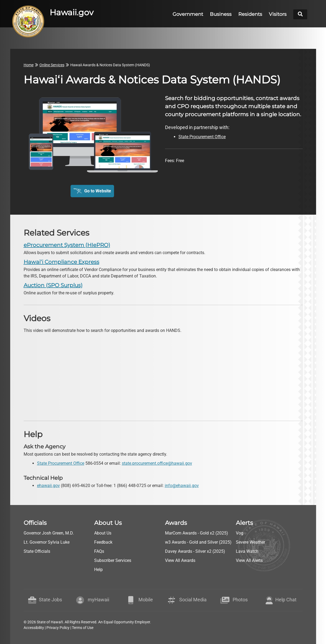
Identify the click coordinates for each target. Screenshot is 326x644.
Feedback (103, 542)
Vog (240, 533)
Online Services (52, 65)
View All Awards (180, 560)
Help (98, 570)
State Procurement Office (61, 463)
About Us (103, 533)
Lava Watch (247, 551)
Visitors (278, 14)
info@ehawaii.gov (182, 486)
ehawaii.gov (48, 486)
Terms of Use (83, 628)
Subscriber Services (113, 560)
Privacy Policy (58, 628)
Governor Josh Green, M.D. (49, 533)
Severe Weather (250, 542)
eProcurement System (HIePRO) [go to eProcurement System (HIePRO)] (67, 245)
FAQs (99, 551)
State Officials (37, 551)
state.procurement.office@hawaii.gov (157, 463)
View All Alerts (249, 560)
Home (29, 65)
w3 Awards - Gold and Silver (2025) (198, 542)
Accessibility (34, 628)
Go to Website (98, 191)
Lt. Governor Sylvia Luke (47, 542)
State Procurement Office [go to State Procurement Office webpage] (202, 137)
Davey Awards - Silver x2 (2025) (195, 551)
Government (188, 14)
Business (221, 14)
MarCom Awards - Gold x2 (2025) (197, 533)
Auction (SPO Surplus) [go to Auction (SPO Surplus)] (53, 285)
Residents (250, 14)
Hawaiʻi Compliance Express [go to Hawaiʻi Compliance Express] (61, 262)
